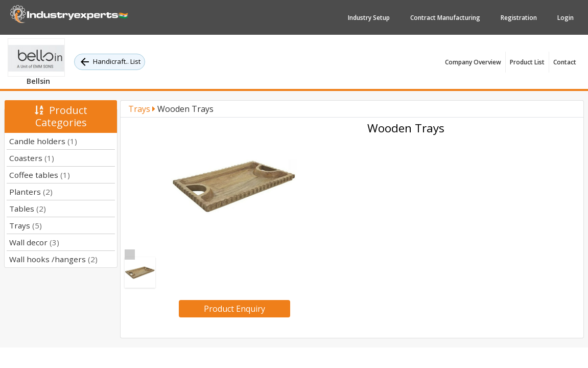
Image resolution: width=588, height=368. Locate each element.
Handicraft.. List (110, 62)
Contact (565, 62)
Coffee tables (40, 175)
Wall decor (34, 242)
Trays (26, 225)
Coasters (32, 158)
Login (566, 18)
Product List (527, 62)
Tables (28, 209)
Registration (519, 18)
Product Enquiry (234, 309)
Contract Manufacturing (445, 18)
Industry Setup (369, 18)
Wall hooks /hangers (53, 259)
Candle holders (43, 141)
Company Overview (473, 62)
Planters (31, 192)
